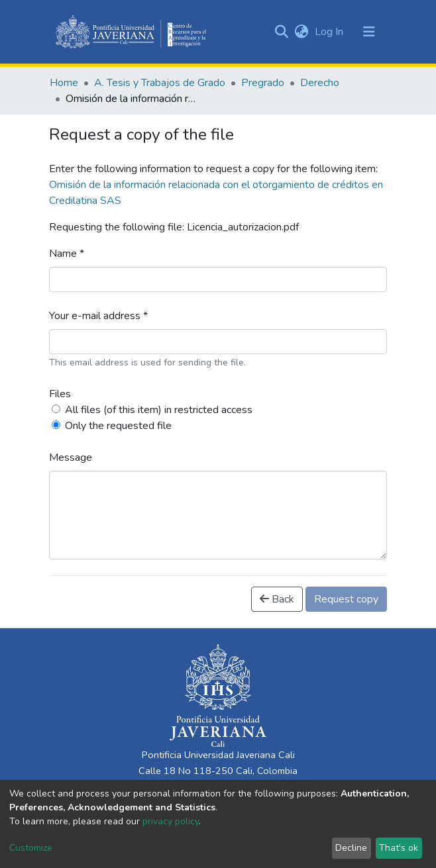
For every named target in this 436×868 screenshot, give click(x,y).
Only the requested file (118, 426)
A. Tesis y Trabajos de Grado (160, 83)
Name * (67, 254)
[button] (301, 32)
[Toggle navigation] (369, 32)
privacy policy (171, 821)
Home (64, 83)
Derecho (320, 83)
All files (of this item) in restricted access (159, 410)
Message (71, 458)
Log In (330, 32)
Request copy (346, 599)
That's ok (399, 848)
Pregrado (263, 83)
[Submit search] (281, 32)
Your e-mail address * (98, 316)
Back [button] (277, 599)
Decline (351, 848)
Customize (31, 848)
